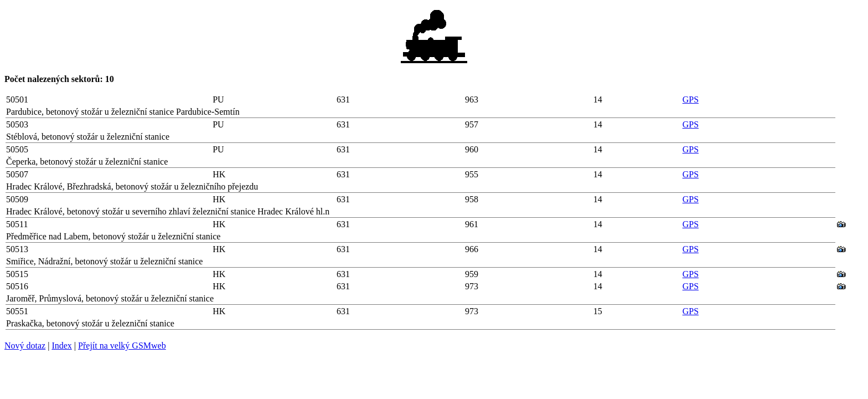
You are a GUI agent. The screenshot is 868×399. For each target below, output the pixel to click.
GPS (691, 99)
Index (61, 346)
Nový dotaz (25, 346)
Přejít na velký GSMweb (122, 346)
